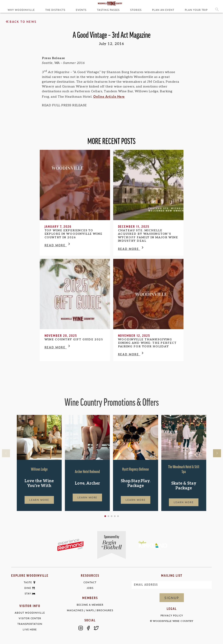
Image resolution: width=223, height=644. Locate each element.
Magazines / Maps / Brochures (90, 610)
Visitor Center (30, 618)
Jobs (90, 588)
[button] (105, 516)
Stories (136, 10)
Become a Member (90, 605)
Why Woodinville (21, 10)
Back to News (21, 22)
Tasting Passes (108, 10)
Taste (28, 582)
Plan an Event (163, 10)
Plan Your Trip (196, 10)
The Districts (55, 10)
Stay (28, 594)
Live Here (30, 630)
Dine (28, 588)
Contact (90, 582)
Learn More (39, 500)
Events (81, 10)
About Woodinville (30, 613)
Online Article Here (109, 96)
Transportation (30, 624)
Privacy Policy (172, 616)
